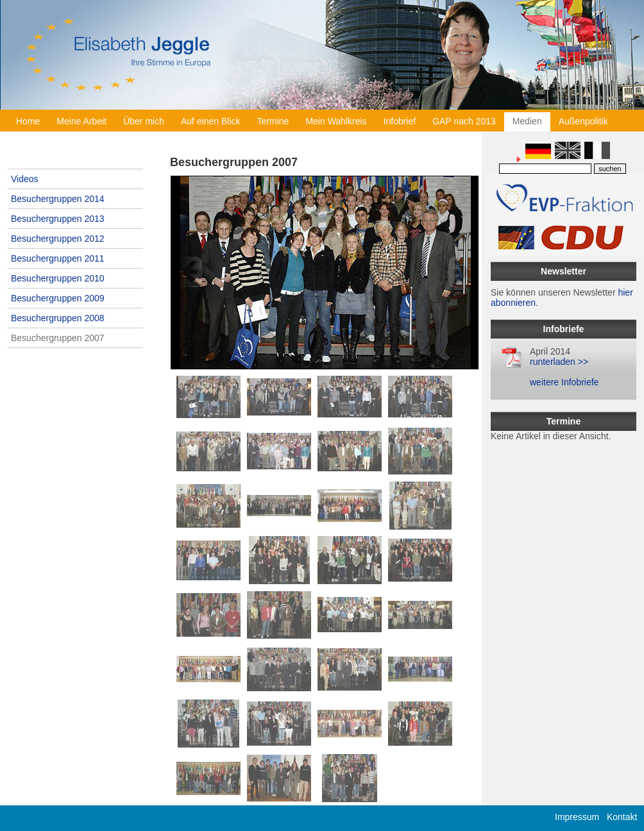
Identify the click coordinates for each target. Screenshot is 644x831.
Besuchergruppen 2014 (58, 199)
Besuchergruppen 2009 (58, 298)
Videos (25, 179)
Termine (273, 121)
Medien (527, 121)
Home (28, 121)
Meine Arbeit (81, 121)
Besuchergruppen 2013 (58, 219)
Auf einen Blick (211, 121)
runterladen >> (559, 362)
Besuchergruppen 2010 (58, 278)
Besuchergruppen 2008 (58, 318)
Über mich (144, 121)
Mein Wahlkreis (336, 121)
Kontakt (622, 817)
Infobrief (400, 121)
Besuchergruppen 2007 (58, 338)
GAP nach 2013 (464, 121)
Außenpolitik (583, 121)
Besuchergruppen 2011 (58, 258)
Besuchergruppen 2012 (58, 239)
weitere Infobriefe (564, 382)
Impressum (577, 817)
